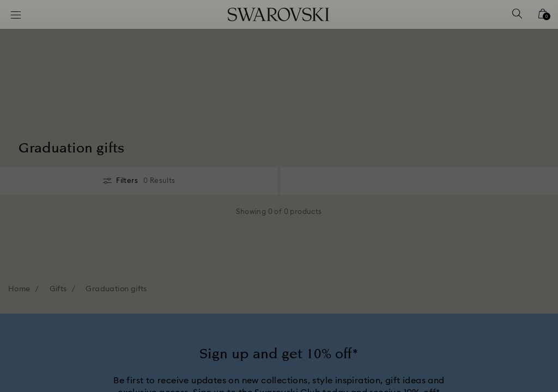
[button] (458, 133)
